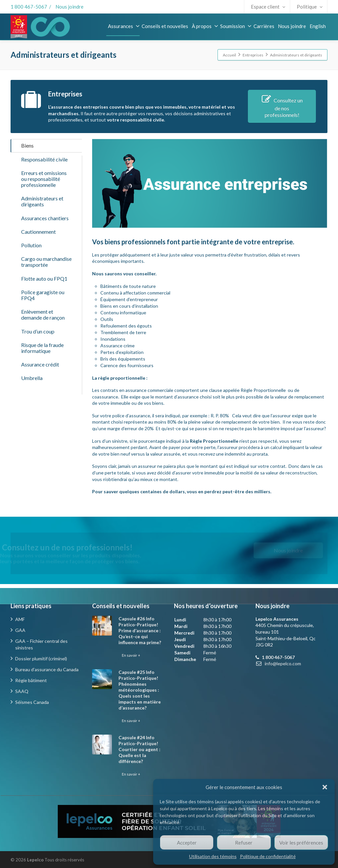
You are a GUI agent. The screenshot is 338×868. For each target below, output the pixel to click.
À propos (205, 26)
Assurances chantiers (45, 231)
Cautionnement (38, 247)
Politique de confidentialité (268, 856)
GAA (20, 630)
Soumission (236, 26)
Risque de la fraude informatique (42, 384)
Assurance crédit (40, 403)
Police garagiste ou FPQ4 (43, 322)
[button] (325, 787)
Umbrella (32, 420)
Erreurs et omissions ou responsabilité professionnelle (44, 186)
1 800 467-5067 (29, 7)
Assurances (124, 26)
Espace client (268, 7)
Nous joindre (69, 7)
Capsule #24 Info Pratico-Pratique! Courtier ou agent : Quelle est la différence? (139, 749)
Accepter (187, 843)
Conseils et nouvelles (165, 26)
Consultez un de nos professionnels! (282, 107)
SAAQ (22, 691)
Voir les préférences (301, 843)
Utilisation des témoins (213, 856)
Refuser (244, 843)
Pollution (31, 264)
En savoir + (131, 655)
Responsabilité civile (44, 164)
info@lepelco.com (283, 663)
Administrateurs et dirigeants (42, 211)
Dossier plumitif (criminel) (41, 659)
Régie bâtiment (31, 680)
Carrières (264, 26)
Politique (310, 7)
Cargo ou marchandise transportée (46, 283)
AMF (20, 619)
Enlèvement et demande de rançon (43, 345)
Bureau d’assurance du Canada (47, 669)
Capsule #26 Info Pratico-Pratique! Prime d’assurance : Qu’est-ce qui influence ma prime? (140, 630)
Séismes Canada (32, 702)
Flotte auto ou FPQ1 (44, 303)
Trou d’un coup (38, 364)
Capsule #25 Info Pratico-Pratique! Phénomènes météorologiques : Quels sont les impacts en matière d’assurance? (140, 690)
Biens (27, 147)
